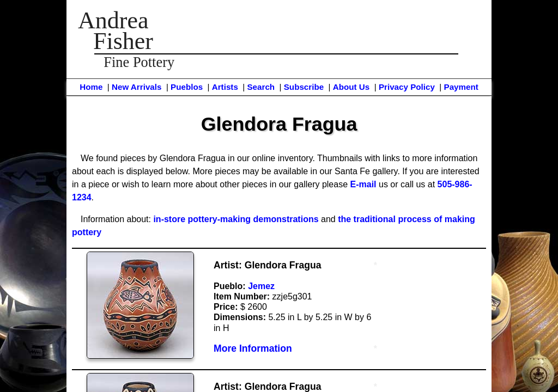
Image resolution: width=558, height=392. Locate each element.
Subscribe (304, 87)
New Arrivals (137, 87)
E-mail (363, 184)
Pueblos (187, 87)
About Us (351, 87)
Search (261, 87)
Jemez (261, 286)
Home (91, 87)
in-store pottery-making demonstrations (236, 219)
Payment (461, 87)
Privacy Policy (407, 87)
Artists (225, 87)
